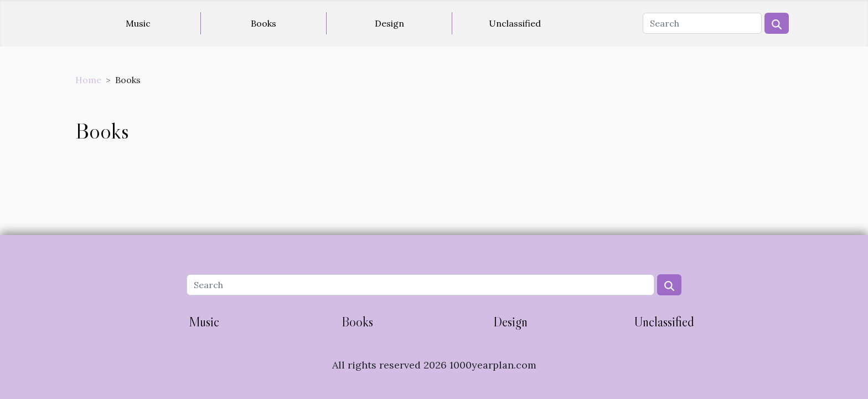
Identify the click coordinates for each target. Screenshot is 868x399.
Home (88, 80)
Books (263, 23)
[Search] (702, 23)
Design (389, 23)
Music (138, 23)
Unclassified (515, 23)
